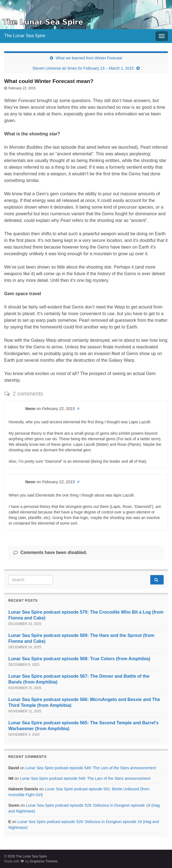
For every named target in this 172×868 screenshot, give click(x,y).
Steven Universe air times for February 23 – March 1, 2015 (83, 68)
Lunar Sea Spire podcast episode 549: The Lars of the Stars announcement (91, 768)
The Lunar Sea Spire (25, 36)
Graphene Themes (44, 861)
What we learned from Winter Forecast (89, 58)
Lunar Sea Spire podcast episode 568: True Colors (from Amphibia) (79, 659)
